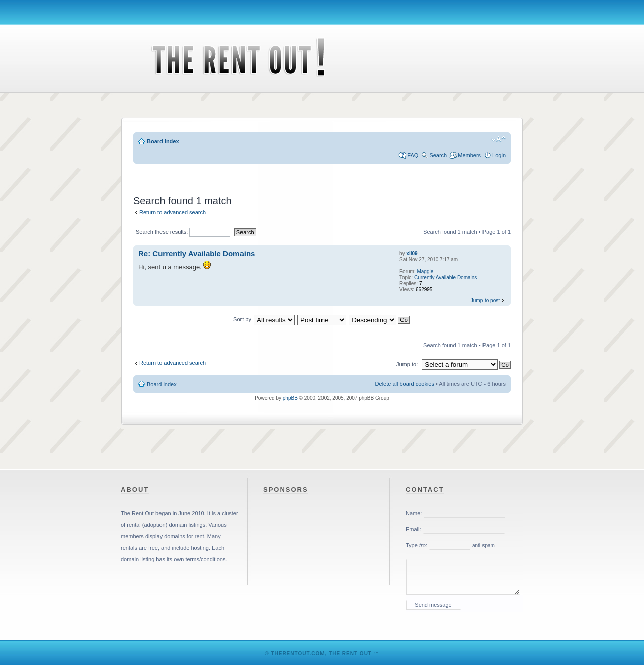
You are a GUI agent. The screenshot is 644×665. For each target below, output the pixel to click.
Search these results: (183, 232)
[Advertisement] (322, 174)
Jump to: (407, 364)
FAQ (413, 155)
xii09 (412, 253)
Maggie (425, 271)
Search (438, 155)
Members (469, 155)
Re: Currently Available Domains (196, 253)
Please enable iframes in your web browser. (464, 560)
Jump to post (485, 301)
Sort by (242, 319)
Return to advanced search (173, 212)
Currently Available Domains (446, 277)
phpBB (290, 398)
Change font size (498, 139)
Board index (163, 141)
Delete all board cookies (405, 384)
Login (499, 155)
